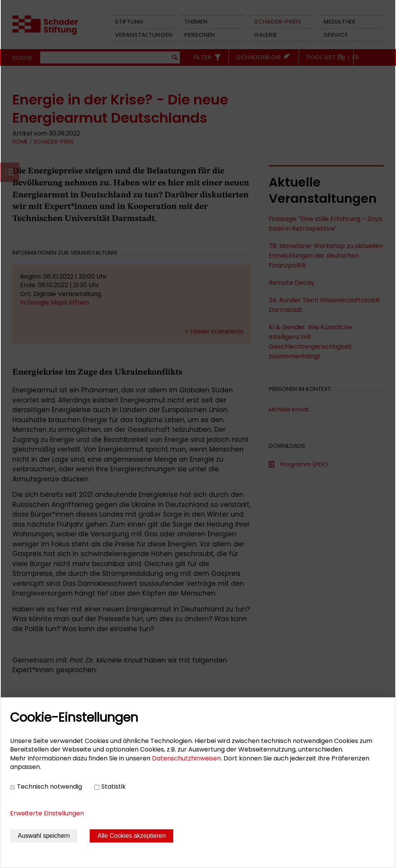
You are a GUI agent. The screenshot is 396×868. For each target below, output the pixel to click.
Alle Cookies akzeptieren (131, 836)
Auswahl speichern (44, 836)
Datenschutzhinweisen (186, 758)
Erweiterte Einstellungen (47, 813)
